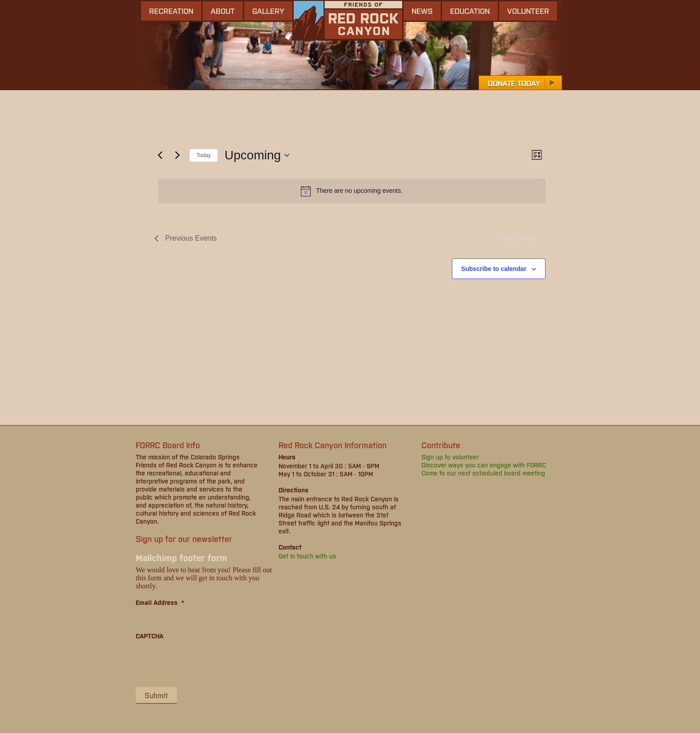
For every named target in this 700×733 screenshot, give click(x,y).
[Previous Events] (160, 155)
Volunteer (528, 11)
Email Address (160, 602)
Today (204, 155)
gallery (268, 11)
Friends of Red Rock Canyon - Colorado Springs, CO (348, 20)
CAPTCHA (150, 636)
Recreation (171, 11)
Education (470, 11)
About (223, 11)
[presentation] (204, 663)
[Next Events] (177, 155)
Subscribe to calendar (494, 269)
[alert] (352, 191)
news (422, 11)
